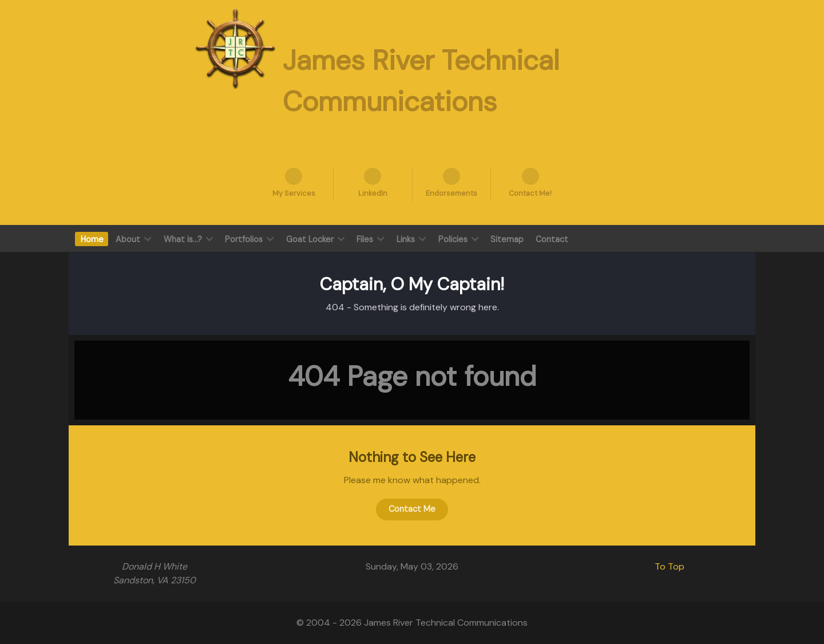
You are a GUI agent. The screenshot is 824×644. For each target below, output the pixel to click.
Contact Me (412, 509)
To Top (669, 566)
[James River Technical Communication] (235, 48)
